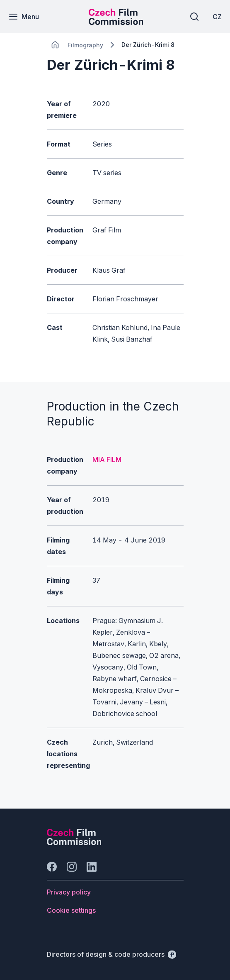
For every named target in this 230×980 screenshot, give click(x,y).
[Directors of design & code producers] (111, 954)
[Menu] (24, 17)
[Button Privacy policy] (69, 892)
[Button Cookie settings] (71, 910)
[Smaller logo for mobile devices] (116, 22)
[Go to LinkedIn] (92, 867)
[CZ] (217, 17)
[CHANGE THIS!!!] (55, 45)
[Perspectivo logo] (74, 843)
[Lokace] (85, 45)
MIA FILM (107, 459)
